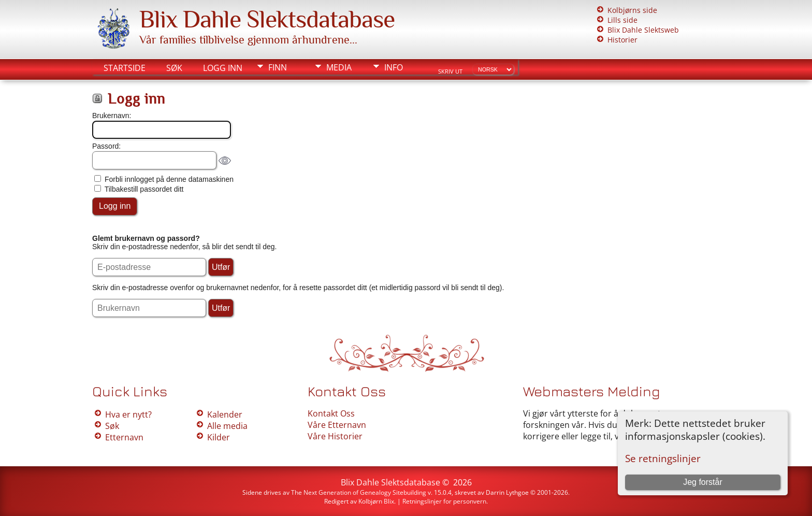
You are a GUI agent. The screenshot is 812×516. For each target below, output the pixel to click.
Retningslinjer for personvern (444, 501)
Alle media (227, 426)
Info (394, 67)
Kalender (225, 414)
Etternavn (124, 437)
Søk (174, 68)
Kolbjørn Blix (376, 501)
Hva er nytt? (128, 414)
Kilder (219, 437)
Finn (278, 67)
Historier (622, 40)
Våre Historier (335, 436)
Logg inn (223, 68)
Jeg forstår (703, 482)
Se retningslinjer (663, 458)
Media (339, 67)
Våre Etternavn (337, 425)
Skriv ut (450, 71)
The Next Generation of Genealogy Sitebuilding (359, 492)
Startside (125, 68)
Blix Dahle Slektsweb (643, 30)
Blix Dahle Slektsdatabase (267, 19)
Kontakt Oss (331, 413)
